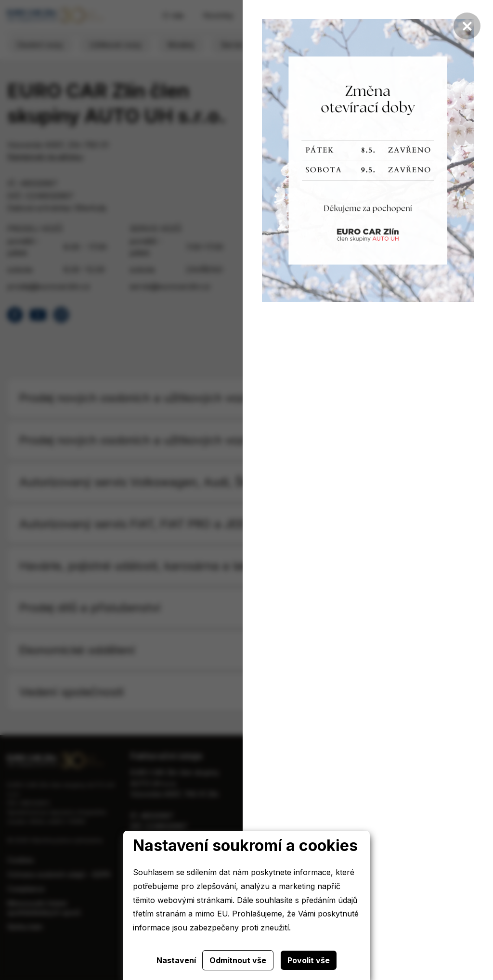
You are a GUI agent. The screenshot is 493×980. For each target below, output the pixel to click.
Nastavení (176, 960)
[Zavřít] (467, 26)
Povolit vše (309, 960)
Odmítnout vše (238, 960)
